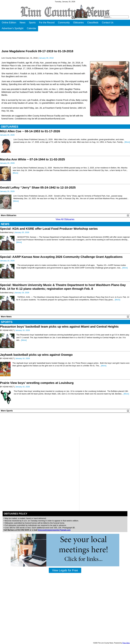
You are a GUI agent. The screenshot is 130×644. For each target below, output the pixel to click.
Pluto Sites (126, 643)
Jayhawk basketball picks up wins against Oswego (36, 355)
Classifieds (93, 23)
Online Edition (9, 23)
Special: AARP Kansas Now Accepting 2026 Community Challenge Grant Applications (61, 257)
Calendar (32, 28)
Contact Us (108, 23)
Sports (32, 23)
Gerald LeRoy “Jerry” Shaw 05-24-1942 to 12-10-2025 (38, 187)
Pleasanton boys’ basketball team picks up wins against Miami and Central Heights (59, 326)
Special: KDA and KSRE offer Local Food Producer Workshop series (49, 229)
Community (64, 23)
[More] (127, 142)
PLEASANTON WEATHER (65, 425)
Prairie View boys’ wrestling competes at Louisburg (37, 383)
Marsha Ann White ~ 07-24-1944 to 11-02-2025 (32, 159)
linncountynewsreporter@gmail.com (54, 530)
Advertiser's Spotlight (13, 28)
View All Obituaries (65, 219)
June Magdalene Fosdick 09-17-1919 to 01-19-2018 (37, 51)
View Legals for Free (65, 570)
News (23, 23)
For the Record (47, 23)
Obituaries (79, 23)
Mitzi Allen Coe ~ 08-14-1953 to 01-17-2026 (30, 131)
